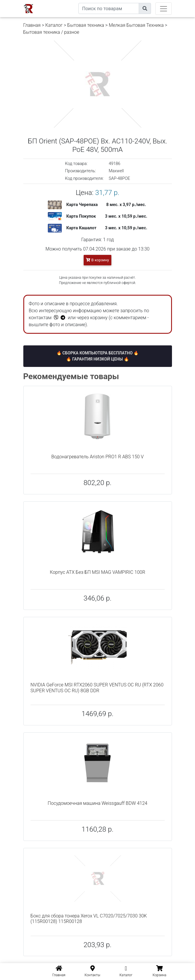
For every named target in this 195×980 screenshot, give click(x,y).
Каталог (54, 25)
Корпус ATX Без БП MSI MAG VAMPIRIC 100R (97, 572)
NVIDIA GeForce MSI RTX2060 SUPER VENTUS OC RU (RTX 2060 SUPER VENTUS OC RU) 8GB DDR (97, 688)
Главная (32, 25)
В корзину (97, 260)
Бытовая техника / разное (51, 32)
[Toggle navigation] (164, 9)
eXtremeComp (65, 2)
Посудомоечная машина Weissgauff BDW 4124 (98, 803)
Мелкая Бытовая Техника (136, 25)
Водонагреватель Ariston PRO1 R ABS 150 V (97, 457)
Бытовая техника (86, 25)
